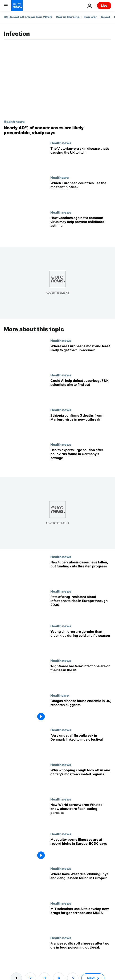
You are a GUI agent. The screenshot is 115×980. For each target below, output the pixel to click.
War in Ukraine (68, 17)
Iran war (90, 17)
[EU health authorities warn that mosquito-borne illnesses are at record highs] (81, 849)
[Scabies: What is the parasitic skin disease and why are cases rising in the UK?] (81, 158)
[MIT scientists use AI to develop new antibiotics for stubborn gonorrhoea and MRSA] (81, 919)
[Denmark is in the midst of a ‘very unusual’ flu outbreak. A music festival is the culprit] (81, 746)
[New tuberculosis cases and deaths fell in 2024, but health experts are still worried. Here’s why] (81, 572)
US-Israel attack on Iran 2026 (28, 17)
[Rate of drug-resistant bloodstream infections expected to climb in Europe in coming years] (81, 607)
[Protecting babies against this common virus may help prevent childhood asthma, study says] (81, 228)
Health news (14, 121)
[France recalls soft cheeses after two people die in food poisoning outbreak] (81, 953)
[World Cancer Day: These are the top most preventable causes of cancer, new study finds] (57, 130)
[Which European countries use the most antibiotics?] (81, 193)
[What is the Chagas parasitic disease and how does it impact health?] (81, 711)
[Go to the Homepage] (17, 6)
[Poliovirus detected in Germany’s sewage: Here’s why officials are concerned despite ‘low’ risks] (81, 460)
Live (104, 6)
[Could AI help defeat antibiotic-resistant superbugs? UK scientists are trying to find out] (81, 391)
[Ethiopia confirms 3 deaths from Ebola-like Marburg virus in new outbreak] (81, 425)
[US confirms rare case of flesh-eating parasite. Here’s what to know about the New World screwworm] (81, 815)
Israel (105, 17)
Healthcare (60, 177)
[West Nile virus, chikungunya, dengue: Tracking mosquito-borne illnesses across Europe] (81, 884)
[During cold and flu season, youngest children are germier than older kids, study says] (81, 641)
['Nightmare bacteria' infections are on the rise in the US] (81, 676)
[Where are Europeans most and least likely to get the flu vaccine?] (81, 356)
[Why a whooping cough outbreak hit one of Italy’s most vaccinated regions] (81, 780)
